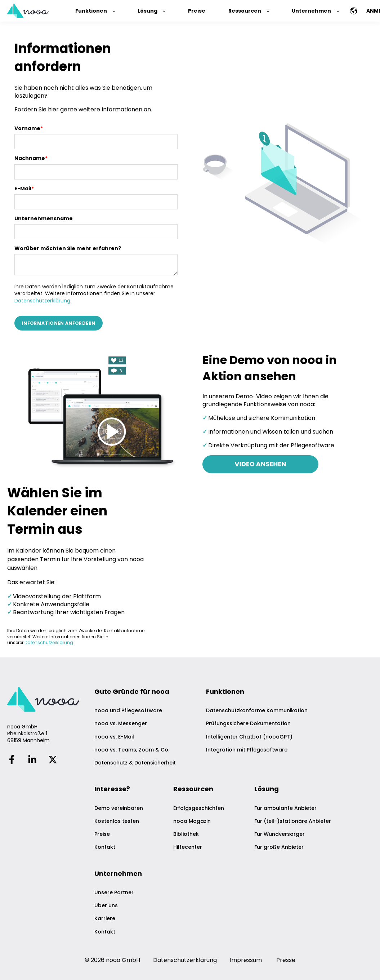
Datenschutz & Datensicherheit (135, 763)
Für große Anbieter (279, 847)
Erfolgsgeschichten (199, 808)
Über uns (106, 906)
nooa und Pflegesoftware (128, 711)
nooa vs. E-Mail (114, 737)
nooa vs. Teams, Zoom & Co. (132, 750)
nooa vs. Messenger (121, 724)
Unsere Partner (114, 893)
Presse (286, 960)
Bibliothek (186, 834)
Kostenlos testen (117, 821)
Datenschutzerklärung (42, 301)
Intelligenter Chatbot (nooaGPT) (249, 737)
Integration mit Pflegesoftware (247, 750)
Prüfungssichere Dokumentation (248, 724)
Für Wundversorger (280, 834)
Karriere (105, 919)
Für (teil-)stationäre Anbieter (293, 821)
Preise (102, 834)
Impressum (246, 960)
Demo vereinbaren (119, 808)
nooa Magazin (192, 821)
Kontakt (105, 847)
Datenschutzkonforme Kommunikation (257, 711)
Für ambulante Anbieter (285, 808)
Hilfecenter (188, 847)
